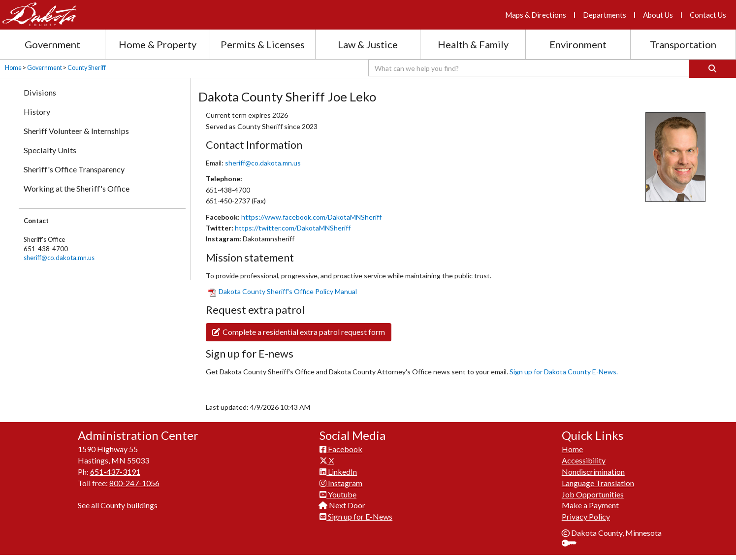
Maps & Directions (536, 15)
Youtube (338, 494)
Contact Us (708, 15)
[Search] (712, 69)
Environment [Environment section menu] (578, 44)
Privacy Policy (586, 516)
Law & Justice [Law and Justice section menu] (368, 44)
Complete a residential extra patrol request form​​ (299, 332)
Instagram (341, 483)
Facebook (341, 449)
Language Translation (598, 483)
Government (45, 68)
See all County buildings (118, 505)
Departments (605, 15)
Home (13, 68)
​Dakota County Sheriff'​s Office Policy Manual (283, 291)
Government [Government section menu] (52, 44)
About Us (658, 15)
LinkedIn (338, 472)
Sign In (573, 544)
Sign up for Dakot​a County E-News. (564, 372)
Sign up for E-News (356, 516)
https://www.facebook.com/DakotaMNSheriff (311, 217)
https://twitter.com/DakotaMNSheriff (293, 228)
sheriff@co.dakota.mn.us (59, 258)
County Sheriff (87, 68)
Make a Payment (590, 505)
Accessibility (584, 460)
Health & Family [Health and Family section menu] (473, 44)
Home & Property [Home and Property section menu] (158, 44)
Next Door (342, 505)
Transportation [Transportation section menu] (683, 44)
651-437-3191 (115, 472)
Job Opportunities (593, 494)
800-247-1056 (134, 483)
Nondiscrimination (593, 472)
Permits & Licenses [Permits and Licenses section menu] (263, 44)
